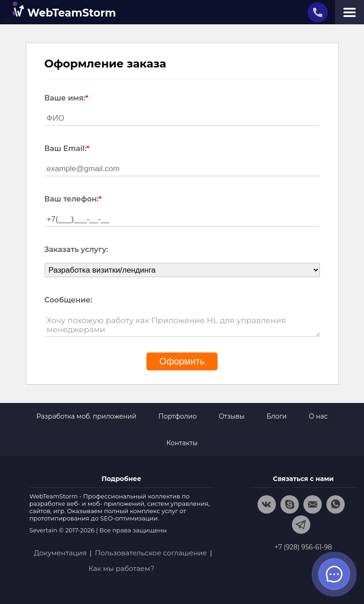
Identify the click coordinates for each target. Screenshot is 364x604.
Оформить (182, 361)
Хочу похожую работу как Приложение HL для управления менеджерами (182, 325)
